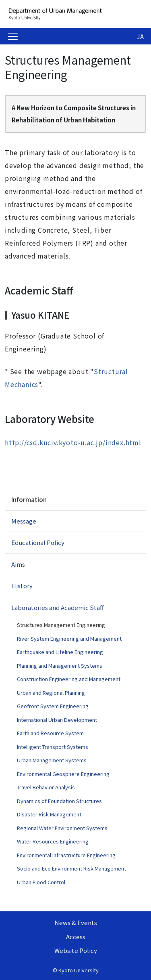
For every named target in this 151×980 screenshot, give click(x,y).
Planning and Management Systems (60, 666)
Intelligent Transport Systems (53, 747)
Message (24, 521)
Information (29, 499)
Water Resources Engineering (53, 841)
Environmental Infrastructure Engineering (66, 855)
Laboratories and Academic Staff (58, 607)
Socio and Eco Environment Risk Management (71, 868)
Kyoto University (79, 970)
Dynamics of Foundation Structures (59, 801)
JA (140, 36)
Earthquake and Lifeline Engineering (60, 652)
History (22, 586)
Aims (18, 564)
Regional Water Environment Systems (62, 828)
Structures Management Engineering (61, 625)
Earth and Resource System (50, 733)
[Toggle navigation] (13, 36)
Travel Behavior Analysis (46, 787)
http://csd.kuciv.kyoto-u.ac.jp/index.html (73, 442)
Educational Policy (38, 542)
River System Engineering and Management (69, 638)
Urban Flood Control (41, 882)
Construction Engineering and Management (69, 679)
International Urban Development (57, 720)
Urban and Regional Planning (51, 693)
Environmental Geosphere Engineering (63, 774)
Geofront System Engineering (53, 706)
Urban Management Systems (52, 760)
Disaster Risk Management (49, 814)
